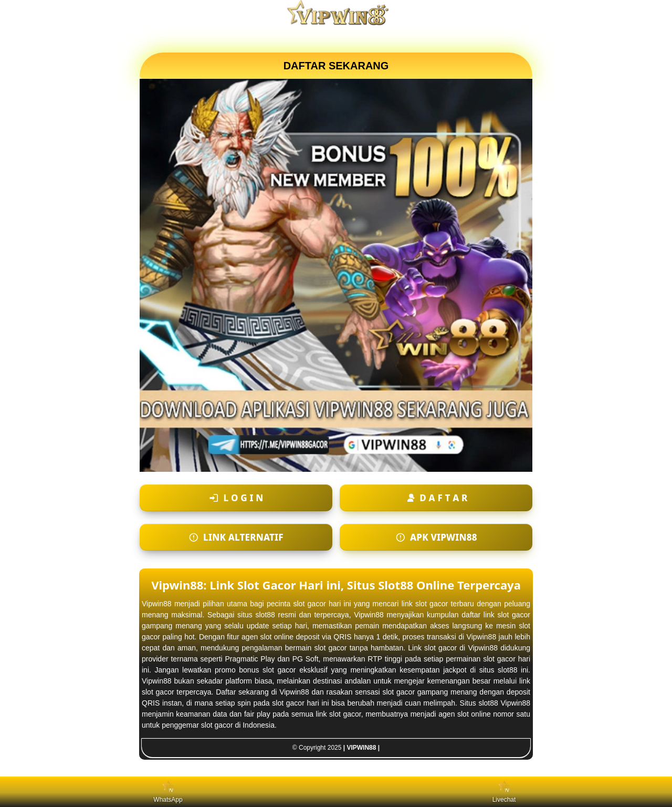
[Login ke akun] (236, 498)
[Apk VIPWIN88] (436, 537)
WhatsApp (168, 792)
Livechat (504, 792)
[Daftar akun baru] (436, 498)
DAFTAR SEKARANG (336, 66)
